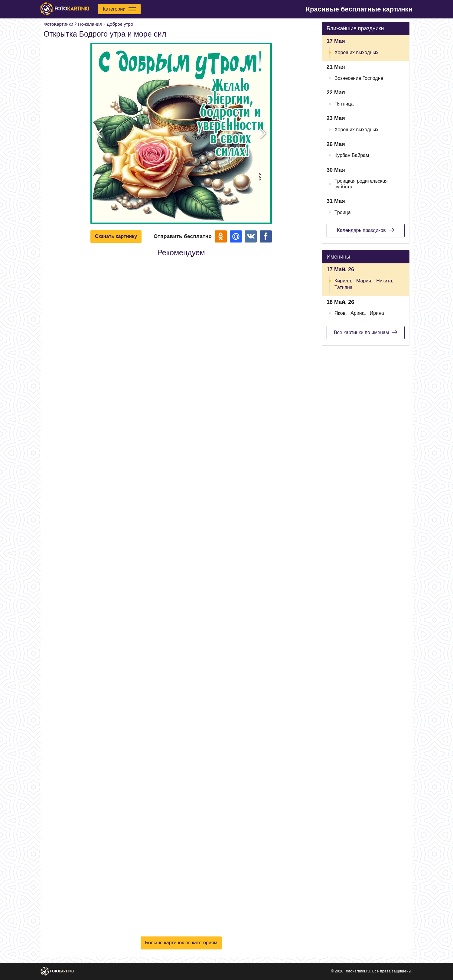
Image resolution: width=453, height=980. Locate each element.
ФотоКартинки (58, 24)
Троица (343, 212)
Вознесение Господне (359, 78)
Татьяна (344, 287)
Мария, (364, 281)
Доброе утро (120, 24)
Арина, (358, 313)
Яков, (341, 313)
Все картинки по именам (366, 332)
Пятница (344, 104)
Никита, (385, 281)
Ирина (377, 313)
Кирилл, (343, 281)
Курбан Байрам (352, 155)
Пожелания (90, 24)
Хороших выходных (356, 52)
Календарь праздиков (365, 230)
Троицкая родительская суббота (361, 184)
